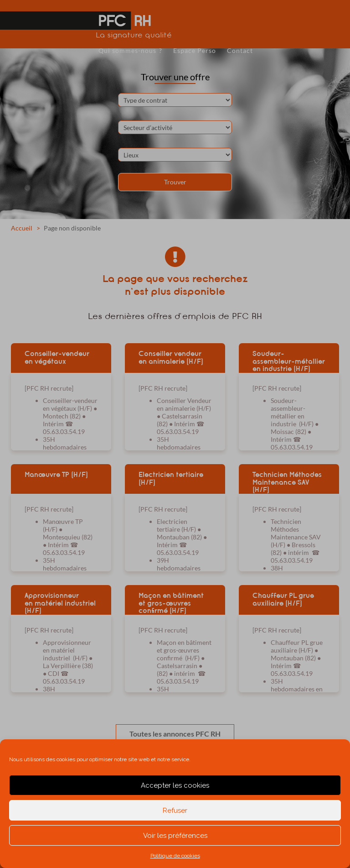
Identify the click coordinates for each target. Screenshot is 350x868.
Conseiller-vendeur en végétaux (57, 358)
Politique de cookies (175, 856)
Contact (240, 50)
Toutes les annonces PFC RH (175, 734)
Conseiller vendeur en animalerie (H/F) (171, 358)
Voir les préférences (175, 836)
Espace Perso (195, 50)
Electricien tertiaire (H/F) (171, 478)
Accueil (22, 228)
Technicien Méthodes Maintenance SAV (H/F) (287, 482)
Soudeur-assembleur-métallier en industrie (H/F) (289, 361)
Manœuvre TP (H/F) (56, 475)
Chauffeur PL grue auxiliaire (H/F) (283, 599)
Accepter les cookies (175, 785)
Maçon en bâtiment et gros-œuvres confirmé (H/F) (171, 603)
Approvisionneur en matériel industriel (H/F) (60, 603)
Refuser (175, 810)
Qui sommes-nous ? (130, 50)
